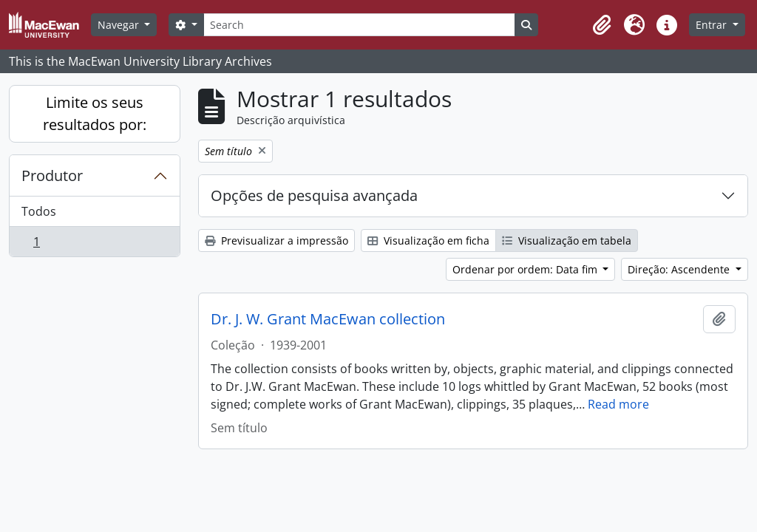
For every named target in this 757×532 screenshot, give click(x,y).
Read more (618, 404)
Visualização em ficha (428, 241)
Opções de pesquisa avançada (314, 195)
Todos (39, 211)
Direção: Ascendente (680, 269)
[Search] (359, 25)
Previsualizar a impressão (276, 241)
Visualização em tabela (567, 241)
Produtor (52, 175)
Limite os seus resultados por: (95, 113)
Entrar (713, 25)
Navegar (120, 25)
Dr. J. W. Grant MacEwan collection (328, 319)
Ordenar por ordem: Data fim (526, 269)
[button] (602, 25)
